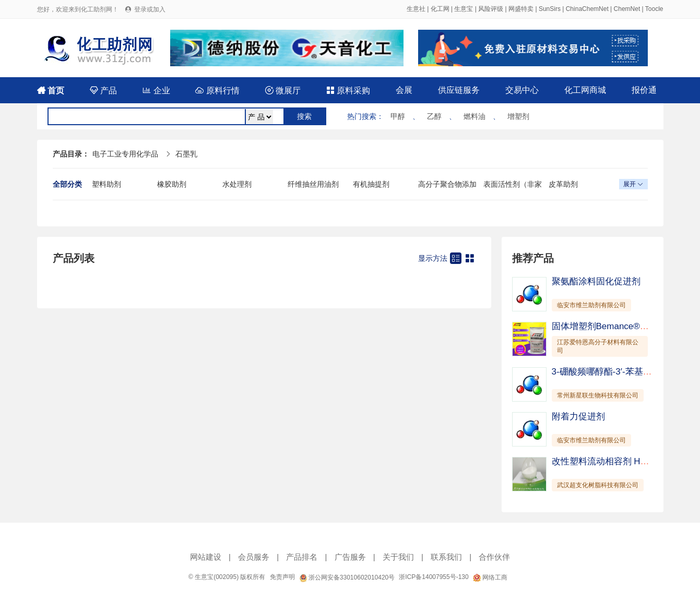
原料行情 (217, 91)
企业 (156, 91)
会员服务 (254, 557)
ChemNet (627, 9)
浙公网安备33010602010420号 (347, 577)
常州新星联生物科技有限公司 (598, 395)
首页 (51, 91)
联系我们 (446, 557)
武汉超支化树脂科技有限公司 (598, 485)
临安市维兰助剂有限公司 (591, 305)
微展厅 (283, 91)
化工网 (440, 9)
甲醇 (398, 116)
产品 (103, 91)
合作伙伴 (494, 557)
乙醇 (434, 116)
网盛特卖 (521, 9)
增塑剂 (518, 116)
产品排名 (302, 557)
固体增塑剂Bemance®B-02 (605, 326)
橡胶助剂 (172, 184)
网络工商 (490, 577)
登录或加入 (150, 9)
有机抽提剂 (371, 184)
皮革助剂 (563, 184)
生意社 (416, 9)
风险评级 (491, 9)
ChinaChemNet (587, 9)
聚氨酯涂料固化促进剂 (596, 281)
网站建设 (206, 557)
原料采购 (348, 91)
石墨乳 (186, 154)
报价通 (644, 90)
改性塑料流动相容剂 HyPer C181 (617, 461)
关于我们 (398, 557)
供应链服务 (459, 90)
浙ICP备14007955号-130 (434, 577)
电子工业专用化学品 (125, 154)
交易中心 (522, 90)
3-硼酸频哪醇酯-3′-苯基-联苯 (608, 372)
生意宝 (464, 9)
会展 (404, 90)
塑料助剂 (106, 184)
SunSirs (550, 9)
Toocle (654, 9)
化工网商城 (585, 90)
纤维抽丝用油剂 (313, 184)
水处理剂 (237, 184)
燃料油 (474, 116)
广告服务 (350, 557)
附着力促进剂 (578, 417)
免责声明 (282, 577)
